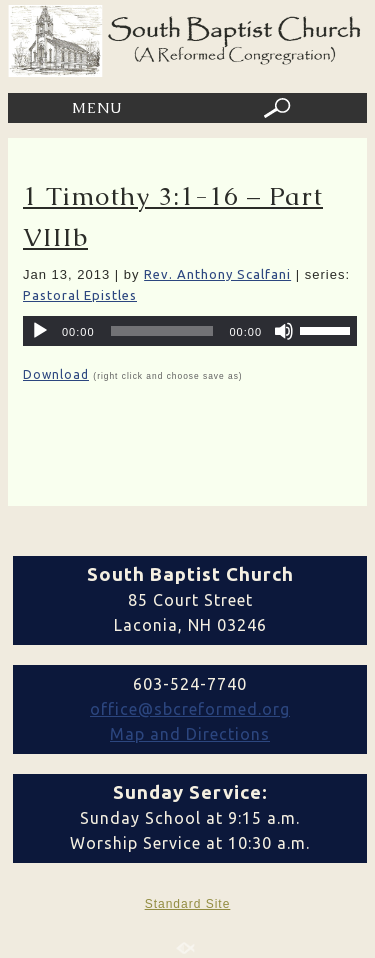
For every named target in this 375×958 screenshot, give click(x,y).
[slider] (162, 331)
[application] (190, 331)
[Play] (40, 331)
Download (56, 374)
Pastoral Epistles (80, 295)
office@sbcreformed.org (190, 709)
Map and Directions (190, 734)
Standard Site (188, 904)
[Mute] (284, 331)
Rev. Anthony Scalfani (217, 274)
